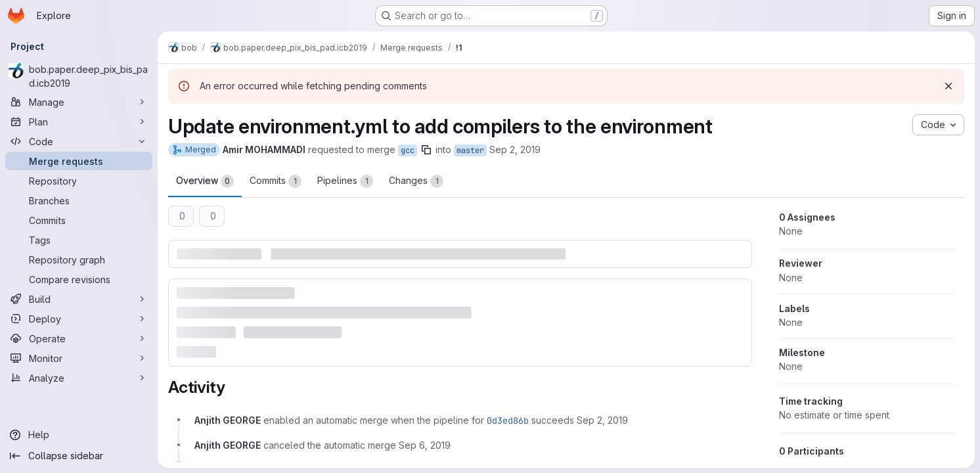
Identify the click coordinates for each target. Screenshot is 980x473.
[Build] (79, 299)
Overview (205, 181)
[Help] (79, 435)
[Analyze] (79, 378)
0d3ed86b (508, 420)
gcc (408, 150)
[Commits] (79, 220)
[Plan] (79, 122)
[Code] (79, 141)
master (470, 150)
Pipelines (345, 181)
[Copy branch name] (426, 150)
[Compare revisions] (79, 279)
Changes (416, 181)
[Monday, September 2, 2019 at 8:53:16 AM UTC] (602, 420)
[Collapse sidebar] (79, 456)
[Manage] (79, 102)
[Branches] (79, 200)
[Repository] (79, 181)
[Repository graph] (79, 259)
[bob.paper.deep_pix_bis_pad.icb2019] (79, 76)
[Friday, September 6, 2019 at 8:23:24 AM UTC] (425, 445)
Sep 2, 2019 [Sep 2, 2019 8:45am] (515, 149)
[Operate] (79, 338)
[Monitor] (79, 358)
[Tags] (79, 240)
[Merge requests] (79, 161)
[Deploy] (79, 319)
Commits (276, 181)
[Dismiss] (948, 86)
